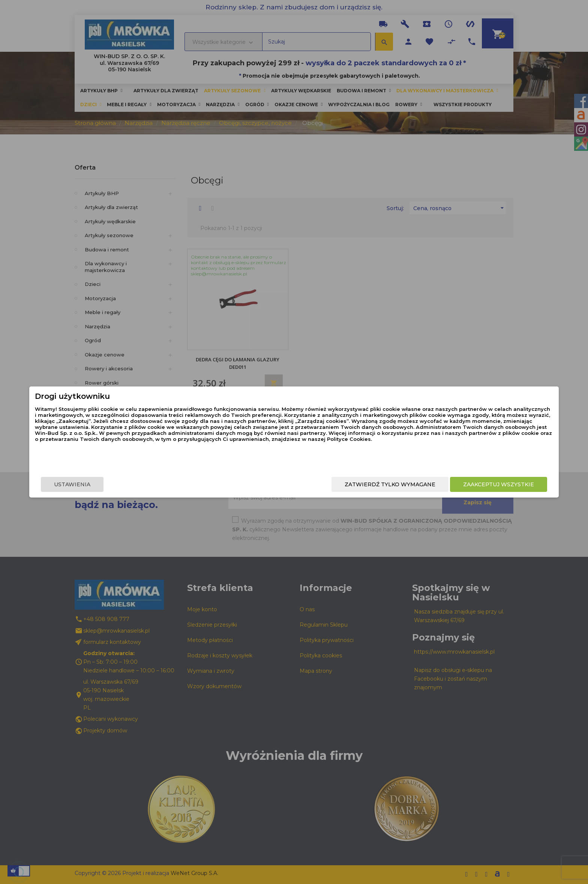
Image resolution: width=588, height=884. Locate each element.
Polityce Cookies (288, 457)
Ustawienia (154, 484)
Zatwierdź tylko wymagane (308, 484)
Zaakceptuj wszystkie (417, 484)
